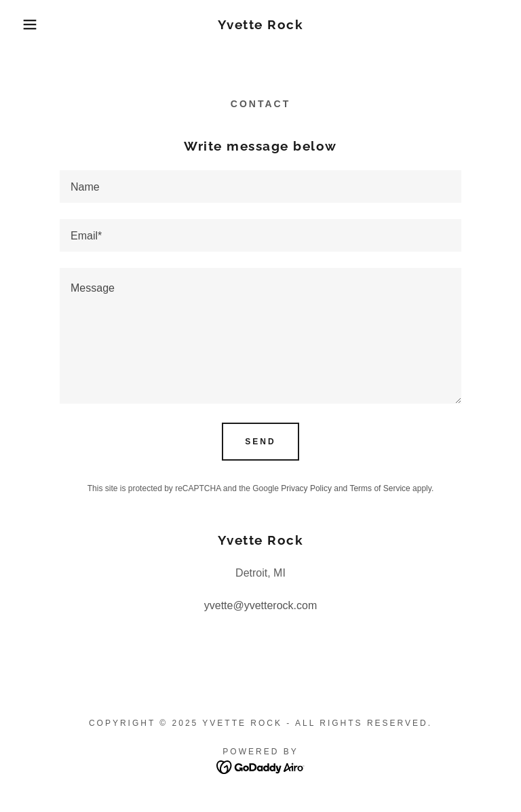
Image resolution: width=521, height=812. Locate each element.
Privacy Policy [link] (306, 488)
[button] (26, 24)
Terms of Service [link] (380, 488)
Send (260, 442)
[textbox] (260, 187)
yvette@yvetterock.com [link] (261, 605)
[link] (260, 25)
